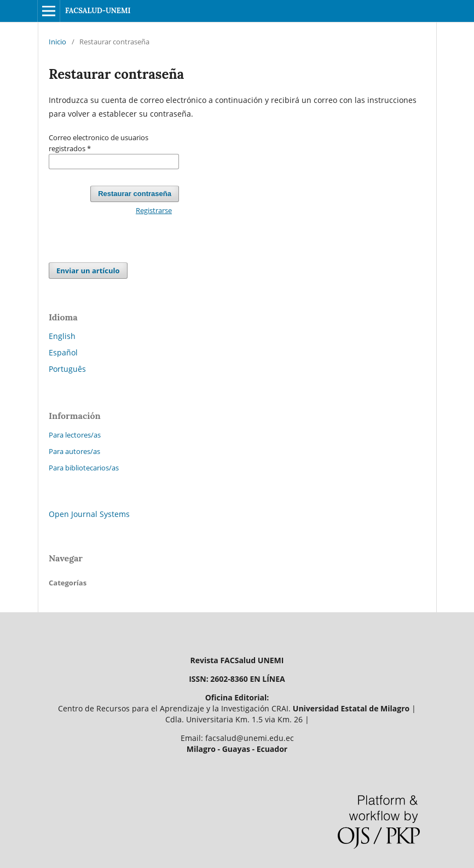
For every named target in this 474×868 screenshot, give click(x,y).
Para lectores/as (75, 435)
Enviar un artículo (88, 271)
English (62, 336)
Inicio (57, 42)
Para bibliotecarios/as (84, 468)
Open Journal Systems (89, 514)
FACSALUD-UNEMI (98, 11)
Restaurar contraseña (135, 194)
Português (67, 369)
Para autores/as (74, 451)
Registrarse (154, 210)
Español (63, 352)
